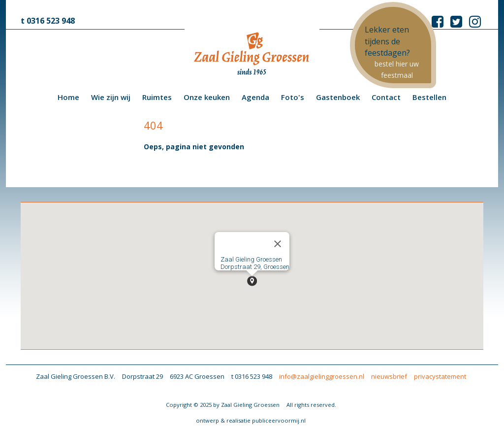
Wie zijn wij (111, 97)
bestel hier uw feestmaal (397, 69)
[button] (252, 281)
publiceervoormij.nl (279, 420)
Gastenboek (338, 97)
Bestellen (429, 97)
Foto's (293, 97)
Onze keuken (207, 97)
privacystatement (440, 376)
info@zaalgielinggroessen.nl (322, 376)
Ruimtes (157, 97)
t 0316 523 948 (48, 21)
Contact (386, 97)
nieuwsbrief (389, 376)
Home (68, 97)
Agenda (255, 97)
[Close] (278, 244)
